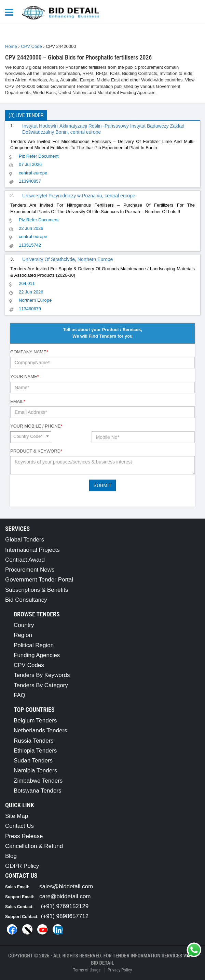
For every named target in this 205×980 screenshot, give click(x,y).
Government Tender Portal (39, 580)
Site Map (17, 816)
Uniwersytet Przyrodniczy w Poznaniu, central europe (79, 196)
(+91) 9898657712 (65, 916)
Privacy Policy (120, 970)
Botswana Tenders (38, 791)
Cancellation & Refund (34, 846)
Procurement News (30, 570)
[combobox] (31, 437)
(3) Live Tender (26, 115)
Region (23, 635)
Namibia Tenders (35, 770)
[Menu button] (11, 12)
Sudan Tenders (33, 761)
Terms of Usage (87, 970)
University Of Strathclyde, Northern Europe (67, 259)
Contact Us (19, 826)
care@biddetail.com (65, 896)
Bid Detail (102, 963)
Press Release (24, 836)
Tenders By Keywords (42, 675)
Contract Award (25, 560)
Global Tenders (25, 540)
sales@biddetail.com (66, 886)
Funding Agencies (37, 655)
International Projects (32, 550)
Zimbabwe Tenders (38, 781)
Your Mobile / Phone (36, 426)
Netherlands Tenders (40, 730)
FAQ (19, 695)
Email (18, 401)
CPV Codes (29, 665)
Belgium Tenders (35, 721)
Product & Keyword (36, 451)
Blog (11, 856)
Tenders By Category (41, 685)
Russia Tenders (34, 741)
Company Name (29, 352)
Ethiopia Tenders (35, 751)
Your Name (25, 376)
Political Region (34, 645)
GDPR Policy (22, 866)
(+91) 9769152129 (65, 906)
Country (24, 625)
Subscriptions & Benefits (37, 590)
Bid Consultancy (26, 600)
